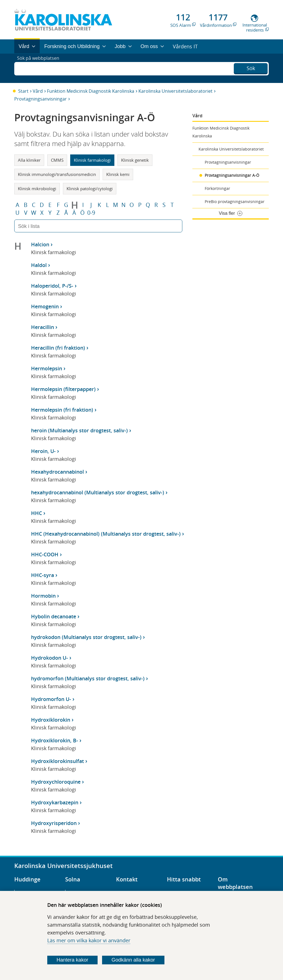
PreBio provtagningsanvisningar (235, 202)
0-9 (91, 213)
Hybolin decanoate (54, 616)
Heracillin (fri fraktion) (58, 348)
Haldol (39, 265)
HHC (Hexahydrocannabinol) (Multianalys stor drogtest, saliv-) (106, 534)
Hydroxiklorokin (51, 720)
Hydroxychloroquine (56, 782)
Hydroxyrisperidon (54, 823)
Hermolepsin (47, 368)
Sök (251, 68)
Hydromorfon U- (51, 699)
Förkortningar (217, 188)
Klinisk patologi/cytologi (90, 189)
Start (23, 91)
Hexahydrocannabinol (57, 472)
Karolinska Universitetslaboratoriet (175, 91)
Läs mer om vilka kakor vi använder (89, 940)
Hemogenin (45, 306)
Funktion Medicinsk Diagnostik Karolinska (91, 91)
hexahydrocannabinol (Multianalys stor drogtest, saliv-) (98, 492)
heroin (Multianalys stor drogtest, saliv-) (79, 430)
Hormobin (43, 596)
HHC (36, 513)
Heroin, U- (43, 451)
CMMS (57, 160)
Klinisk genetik (135, 160)
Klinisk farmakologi (92, 160)
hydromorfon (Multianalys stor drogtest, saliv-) (88, 678)
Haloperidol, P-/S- (52, 286)
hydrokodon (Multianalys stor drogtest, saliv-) (86, 637)
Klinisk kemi (118, 174)
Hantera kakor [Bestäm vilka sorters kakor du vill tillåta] (72, 960)
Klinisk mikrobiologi (37, 189)
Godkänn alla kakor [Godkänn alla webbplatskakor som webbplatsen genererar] (133, 960)
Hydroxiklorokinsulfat (57, 761)
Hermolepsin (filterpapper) (63, 389)
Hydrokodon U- (49, 658)
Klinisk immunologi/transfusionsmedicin (57, 174)
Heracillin (43, 327)
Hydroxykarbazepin (55, 802)
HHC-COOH (45, 554)
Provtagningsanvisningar (41, 99)
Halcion (40, 244)
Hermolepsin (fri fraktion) (62, 410)
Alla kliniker (29, 160)
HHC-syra (43, 575)
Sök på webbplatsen (41, 68)
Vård (38, 91)
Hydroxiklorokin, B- (55, 740)
